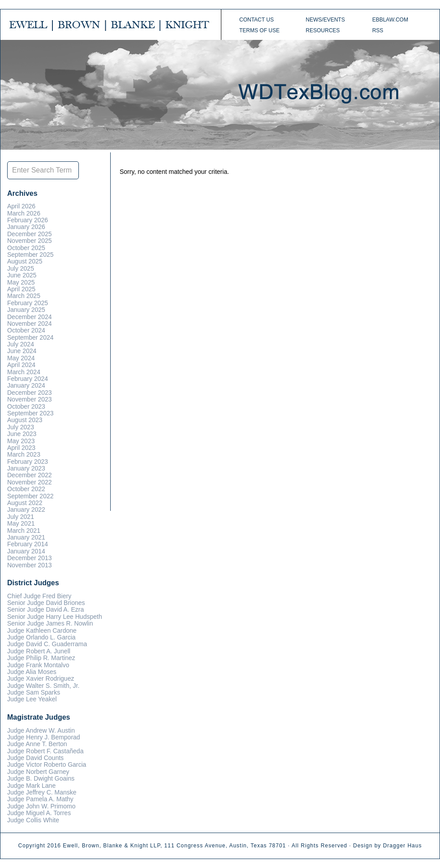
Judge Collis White (33, 820)
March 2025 (24, 296)
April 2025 (21, 289)
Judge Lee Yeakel (32, 699)
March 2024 (24, 372)
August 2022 (25, 503)
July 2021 (21, 517)
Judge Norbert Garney (38, 772)
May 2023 (21, 441)
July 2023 (21, 427)
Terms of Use (259, 31)
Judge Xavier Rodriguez (41, 678)
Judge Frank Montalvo (38, 665)
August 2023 (25, 420)
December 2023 (30, 393)
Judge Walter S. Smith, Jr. (43, 686)
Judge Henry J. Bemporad (44, 737)
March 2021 (24, 531)
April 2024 (21, 365)
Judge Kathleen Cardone (42, 630)
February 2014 (28, 544)
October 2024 (26, 330)
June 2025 (22, 275)
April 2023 (21, 448)
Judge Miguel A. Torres (39, 813)
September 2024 (30, 337)
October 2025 (26, 248)
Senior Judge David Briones (46, 603)
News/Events (325, 20)
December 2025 (30, 234)
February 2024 (28, 379)
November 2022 (30, 482)
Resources (323, 31)
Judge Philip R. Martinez (41, 658)
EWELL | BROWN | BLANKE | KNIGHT (110, 25)
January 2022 (26, 510)
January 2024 (26, 385)
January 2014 (26, 551)
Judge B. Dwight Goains (41, 778)
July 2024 (21, 344)
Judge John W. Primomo (41, 806)
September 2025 (30, 255)
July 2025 (21, 268)
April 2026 (21, 206)
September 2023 (30, 413)
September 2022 (30, 496)
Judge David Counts (35, 758)
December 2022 (30, 475)
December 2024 (30, 317)
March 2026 (24, 213)
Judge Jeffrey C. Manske (42, 792)
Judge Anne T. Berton (37, 744)
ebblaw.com (390, 20)
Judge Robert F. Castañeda (45, 751)
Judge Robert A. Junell (39, 651)
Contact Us (257, 20)
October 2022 (26, 489)
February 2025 (28, 303)
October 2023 (26, 406)
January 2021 (26, 537)
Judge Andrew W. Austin (41, 730)
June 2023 (22, 434)
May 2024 (21, 358)
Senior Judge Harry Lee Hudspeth (55, 617)
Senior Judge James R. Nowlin (50, 623)
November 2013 (30, 565)
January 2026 (26, 227)
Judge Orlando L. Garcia (41, 637)
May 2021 (21, 523)
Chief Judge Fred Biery (39, 596)
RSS (378, 31)
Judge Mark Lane (31, 786)
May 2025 (21, 282)
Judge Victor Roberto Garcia (47, 764)
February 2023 (28, 462)
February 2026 (28, 220)
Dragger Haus (403, 846)
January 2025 (26, 310)
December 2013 (30, 558)
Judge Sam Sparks (34, 692)
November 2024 (30, 324)
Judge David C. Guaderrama (47, 644)
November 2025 (30, 241)
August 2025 (25, 261)
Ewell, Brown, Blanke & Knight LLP (112, 846)
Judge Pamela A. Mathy (40, 799)
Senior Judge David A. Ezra (45, 609)
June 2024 (22, 351)
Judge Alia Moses (32, 672)
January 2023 (26, 468)
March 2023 (24, 454)
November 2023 (30, 399)
